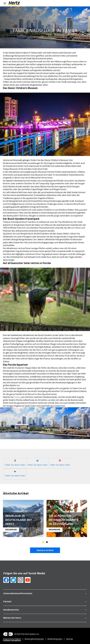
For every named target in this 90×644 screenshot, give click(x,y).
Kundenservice (45, 610)
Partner (45, 602)
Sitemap (70, 639)
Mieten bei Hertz (45, 618)
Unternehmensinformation (45, 594)
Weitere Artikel (45, 550)
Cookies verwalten (12, 640)
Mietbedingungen (57, 639)
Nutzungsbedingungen (36, 639)
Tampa (17, 397)
